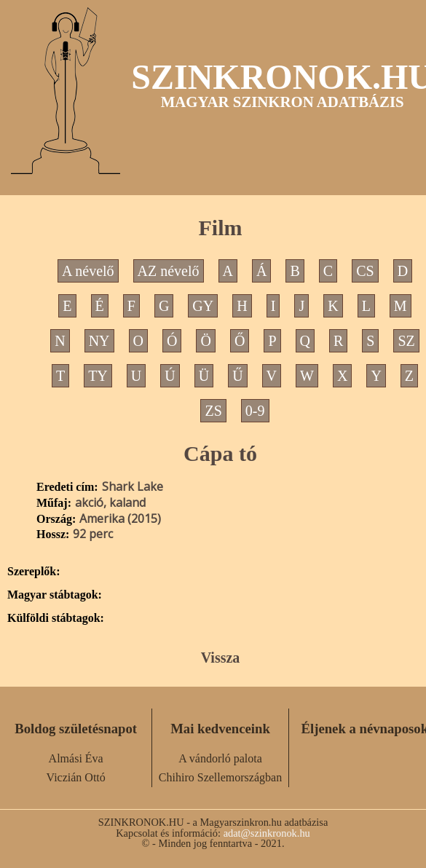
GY (203, 306)
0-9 (255, 411)
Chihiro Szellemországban (220, 777)
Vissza (221, 658)
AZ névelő (169, 271)
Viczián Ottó (76, 777)
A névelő (88, 271)
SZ (406, 341)
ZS (213, 411)
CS (365, 271)
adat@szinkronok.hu (267, 833)
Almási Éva (76, 758)
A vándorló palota (220, 758)
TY (98, 376)
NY (99, 341)
